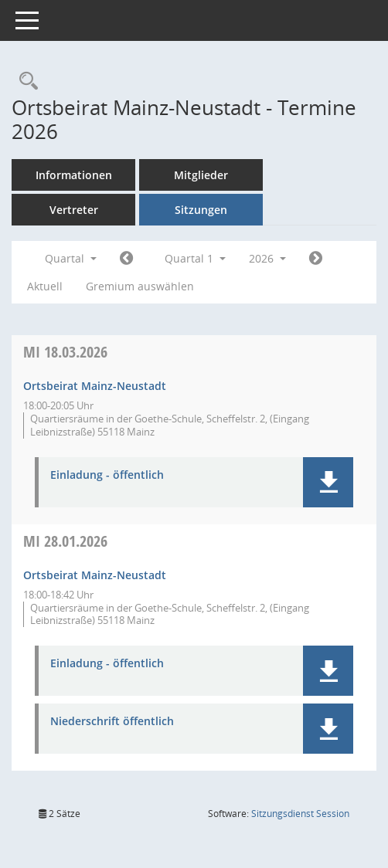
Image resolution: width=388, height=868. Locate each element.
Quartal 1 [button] (195, 258)
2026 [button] (267, 258)
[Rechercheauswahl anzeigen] (25, 81)
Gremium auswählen (140, 286)
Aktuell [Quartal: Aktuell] (45, 286)
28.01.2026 (65, 541)
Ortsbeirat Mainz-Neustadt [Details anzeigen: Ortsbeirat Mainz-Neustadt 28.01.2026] (95, 575)
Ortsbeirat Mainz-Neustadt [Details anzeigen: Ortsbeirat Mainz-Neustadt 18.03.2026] (95, 386)
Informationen (74, 175)
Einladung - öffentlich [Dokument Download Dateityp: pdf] (107, 475)
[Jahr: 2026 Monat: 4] (316, 259)
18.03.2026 (65, 352)
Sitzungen (201, 210)
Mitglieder (201, 175)
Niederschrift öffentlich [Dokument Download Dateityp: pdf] (112, 722)
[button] (328, 482)
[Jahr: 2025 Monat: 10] (126, 259)
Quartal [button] (71, 258)
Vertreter (74, 210)
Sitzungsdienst (300, 814)
